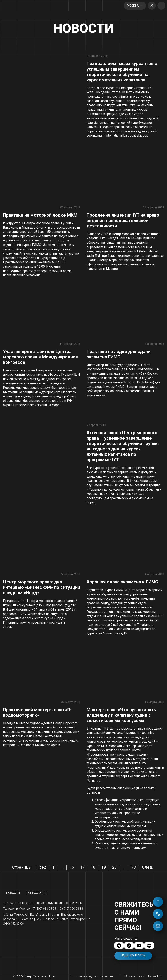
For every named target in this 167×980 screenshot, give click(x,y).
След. (147, 867)
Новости (13, 893)
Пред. (42, 867)
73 (134, 867)
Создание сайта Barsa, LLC (144, 976)
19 (104, 867)
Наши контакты (133, 956)
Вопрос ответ (37, 893)
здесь (7, 627)
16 (72, 867)
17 (82, 867)
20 (114, 867)
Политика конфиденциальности (91, 976)
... (62, 867)
